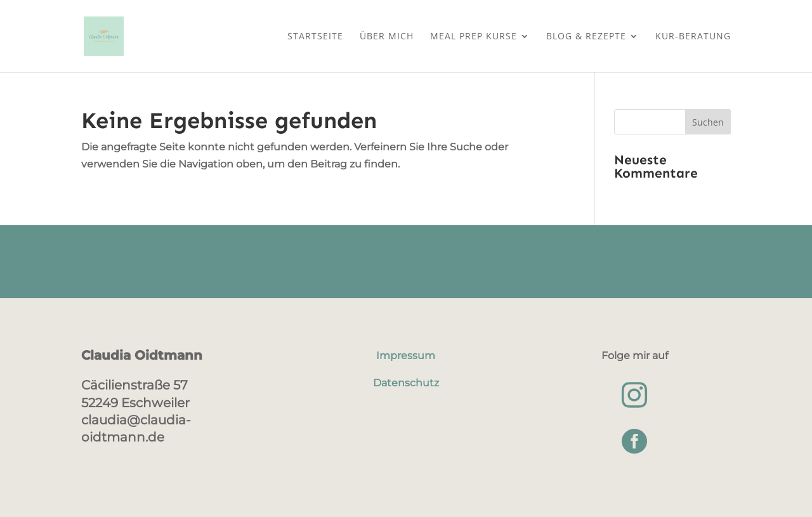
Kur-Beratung (693, 37)
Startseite (315, 37)
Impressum (406, 356)
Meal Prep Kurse (474, 37)
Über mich (387, 37)
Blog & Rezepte (586, 37)
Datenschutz (406, 383)
